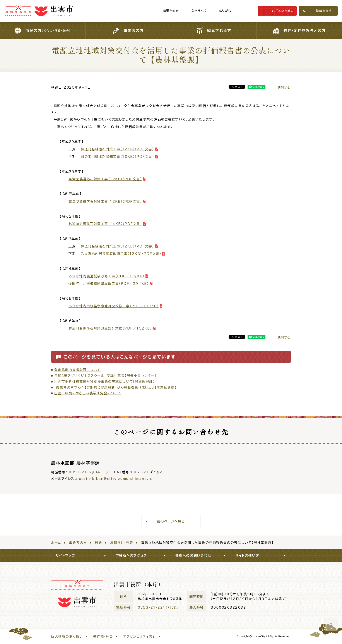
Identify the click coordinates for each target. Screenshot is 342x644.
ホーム (56, 543)
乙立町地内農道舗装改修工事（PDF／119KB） (106, 276)
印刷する (284, 87)
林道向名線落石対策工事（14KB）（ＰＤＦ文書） (105, 224)
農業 (98, 543)
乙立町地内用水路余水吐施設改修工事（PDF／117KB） (114, 306)
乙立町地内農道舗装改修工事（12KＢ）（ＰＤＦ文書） (121, 254)
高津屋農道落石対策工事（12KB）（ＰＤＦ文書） (105, 179)
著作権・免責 (103, 636)
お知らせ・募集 (122, 543)
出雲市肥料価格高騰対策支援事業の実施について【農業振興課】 (105, 382)
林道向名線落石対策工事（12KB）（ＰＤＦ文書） (117, 246)
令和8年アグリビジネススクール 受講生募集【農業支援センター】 (105, 376)
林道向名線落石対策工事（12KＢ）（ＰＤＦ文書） (117, 149)
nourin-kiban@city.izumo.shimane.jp (114, 479)
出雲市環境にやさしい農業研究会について (88, 393)
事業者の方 (78, 543)
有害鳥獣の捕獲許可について (78, 370)
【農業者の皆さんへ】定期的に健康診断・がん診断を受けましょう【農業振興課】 (115, 387)
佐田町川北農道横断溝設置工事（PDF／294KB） (109, 284)
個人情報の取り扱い (67, 636)
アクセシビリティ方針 (140, 636)
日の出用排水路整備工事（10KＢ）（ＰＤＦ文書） (117, 157)
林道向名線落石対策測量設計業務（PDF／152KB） (110, 328)
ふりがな (216, 11)
